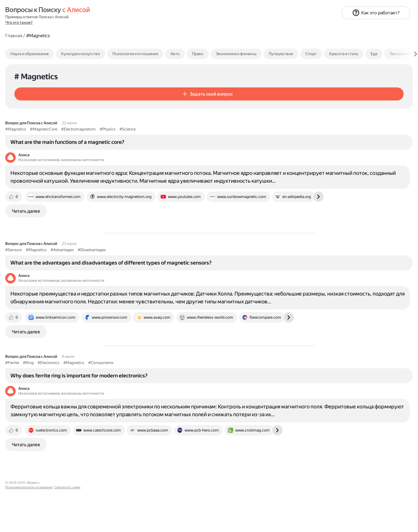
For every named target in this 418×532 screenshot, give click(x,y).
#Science (225, 107)
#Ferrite (110, 394)
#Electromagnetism (176, 107)
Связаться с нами (18, 524)
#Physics (206, 107)
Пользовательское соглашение (29, 520)
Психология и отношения (233, 29)
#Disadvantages (190, 250)
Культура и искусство (178, 29)
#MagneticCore (142, 107)
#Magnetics (114, 107)
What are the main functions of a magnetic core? (165, 119)
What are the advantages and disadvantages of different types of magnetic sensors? (176, 266)
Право (296, 29)
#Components (199, 394)
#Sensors (112, 250)
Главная (112, 10)
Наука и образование (128, 29)
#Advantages (160, 250)
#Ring (126, 394)
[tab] (142, 29)
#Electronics (146, 394)
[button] (143, 69)
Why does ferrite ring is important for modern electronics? (177, 406)
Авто (273, 29)
